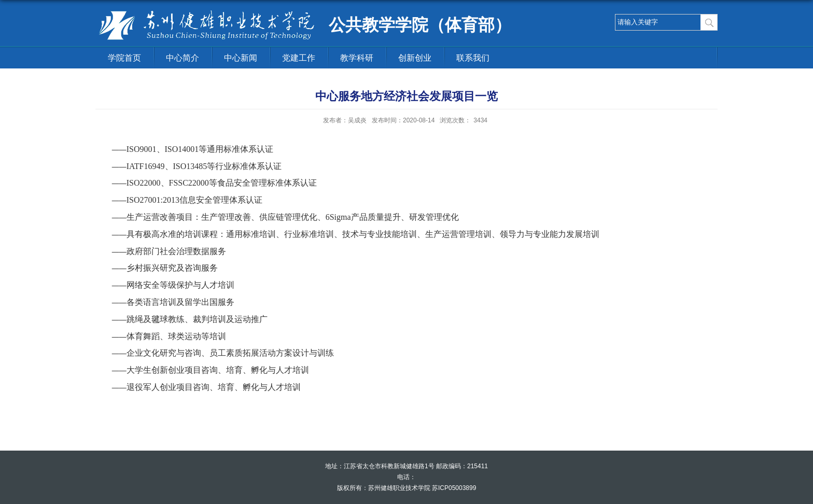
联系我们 (473, 58)
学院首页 (124, 58)
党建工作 (299, 58)
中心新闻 (241, 58)
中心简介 (183, 58)
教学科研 (357, 58)
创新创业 (415, 58)
